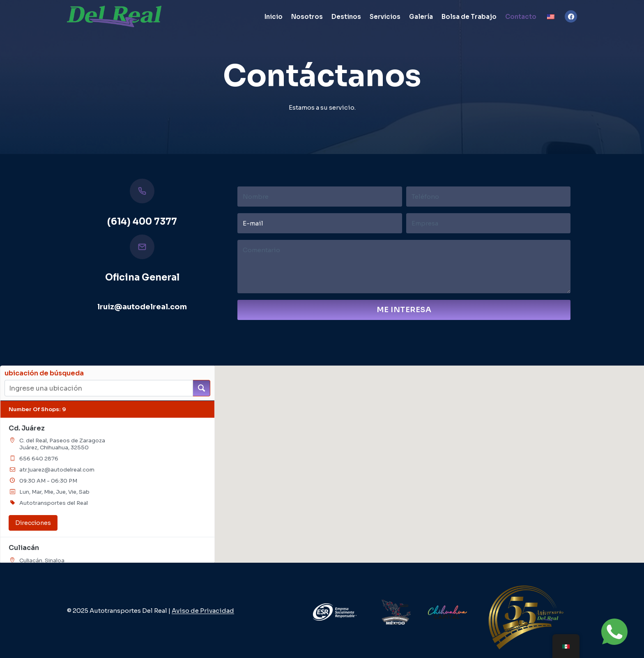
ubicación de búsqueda (44, 373)
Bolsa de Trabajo (469, 17)
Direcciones (33, 523)
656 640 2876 (39, 459)
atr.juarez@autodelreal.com (57, 470)
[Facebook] (571, 16)
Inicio (274, 17)
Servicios (385, 17)
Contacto (521, 17)
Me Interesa (404, 310)
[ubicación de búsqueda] (201, 388)
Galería (421, 17)
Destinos (346, 17)
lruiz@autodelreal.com (142, 307)
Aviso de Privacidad (203, 611)
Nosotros (307, 17)
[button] (424, 394)
